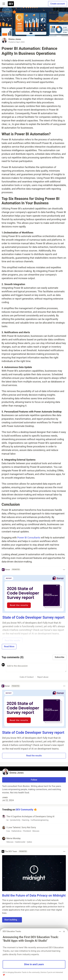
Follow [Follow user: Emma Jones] (34, 780)
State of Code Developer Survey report (33, 617)
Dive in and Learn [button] (34, 964)
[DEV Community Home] (11, 4)
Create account (58, 4)
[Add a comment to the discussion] (36, 668)
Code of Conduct (27, 677)
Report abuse (43, 677)
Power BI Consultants (29, 538)
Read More (9, 647)
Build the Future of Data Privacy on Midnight (34, 895)
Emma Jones (15, 39)
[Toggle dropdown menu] (64, 570)
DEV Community (24, 810)
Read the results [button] (34, 756)
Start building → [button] (12, 920)
